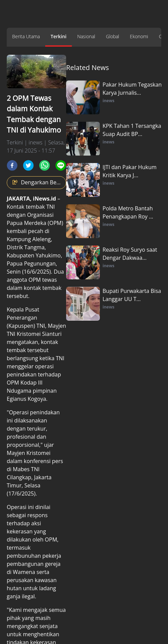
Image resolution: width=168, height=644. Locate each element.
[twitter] (28, 165)
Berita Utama (26, 36)
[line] (61, 165)
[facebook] (12, 165)
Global (113, 36)
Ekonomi (139, 36)
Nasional (86, 36)
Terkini (59, 36)
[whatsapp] (45, 165)
